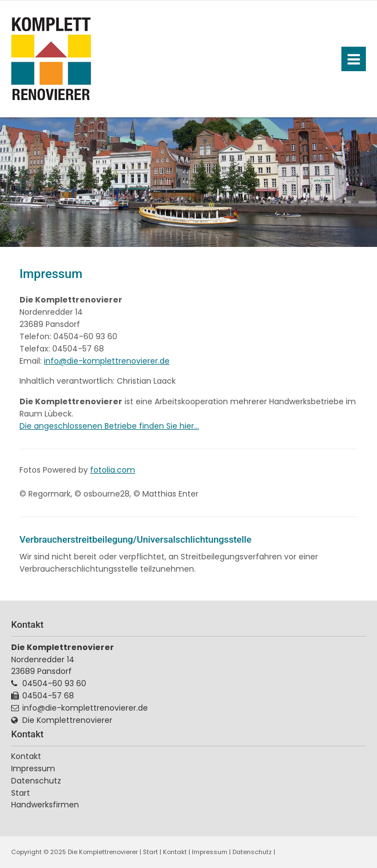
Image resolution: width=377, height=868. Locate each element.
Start (21, 793)
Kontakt (26, 756)
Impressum (210, 852)
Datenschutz (36, 781)
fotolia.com (113, 470)
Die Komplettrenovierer (67, 720)
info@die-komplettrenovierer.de (107, 361)
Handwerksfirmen (45, 805)
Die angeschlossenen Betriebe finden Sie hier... (109, 426)
